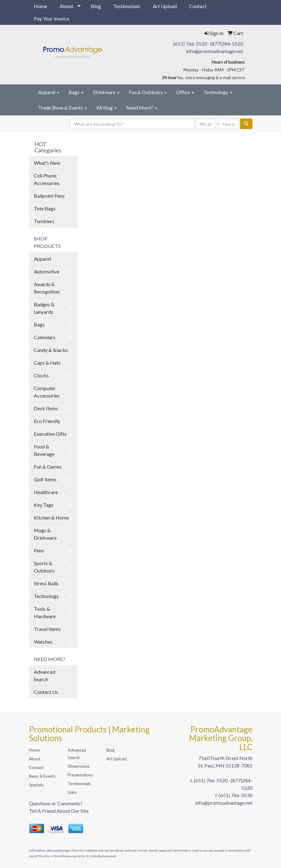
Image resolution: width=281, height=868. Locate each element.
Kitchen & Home (51, 517)
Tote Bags (45, 208)
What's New (47, 163)
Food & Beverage (44, 450)
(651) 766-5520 (190, 44)
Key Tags (44, 505)
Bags (76, 92)
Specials (36, 785)
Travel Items (47, 629)
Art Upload (165, 6)
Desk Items (46, 408)
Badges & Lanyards (44, 308)
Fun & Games (48, 467)
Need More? (142, 108)
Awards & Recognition (47, 288)
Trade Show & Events (63, 108)
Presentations (80, 775)
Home (41, 6)
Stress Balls (46, 583)
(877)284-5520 (227, 44)
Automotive (47, 271)
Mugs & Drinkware (45, 534)
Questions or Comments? (56, 803)
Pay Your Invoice (52, 18)
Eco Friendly (47, 421)
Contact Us (46, 692)
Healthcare (46, 492)
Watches (43, 642)
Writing (107, 108)
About (66, 6)
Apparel (49, 92)
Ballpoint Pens (49, 196)
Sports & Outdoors (44, 567)
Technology (218, 92)
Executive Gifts (50, 434)
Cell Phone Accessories (47, 179)
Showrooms (79, 766)
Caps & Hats (47, 363)
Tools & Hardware (45, 612)
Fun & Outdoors (148, 92)
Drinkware (106, 92)
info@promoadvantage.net (215, 51)
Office (185, 92)
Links (72, 792)
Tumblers (44, 221)
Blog (96, 6)
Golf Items (45, 479)
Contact (198, 6)
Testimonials (127, 6)
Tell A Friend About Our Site (59, 811)
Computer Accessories (47, 392)
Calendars (45, 337)
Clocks (41, 375)
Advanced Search (45, 675)
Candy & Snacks (51, 350)
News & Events (42, 776)
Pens (39, 550)
